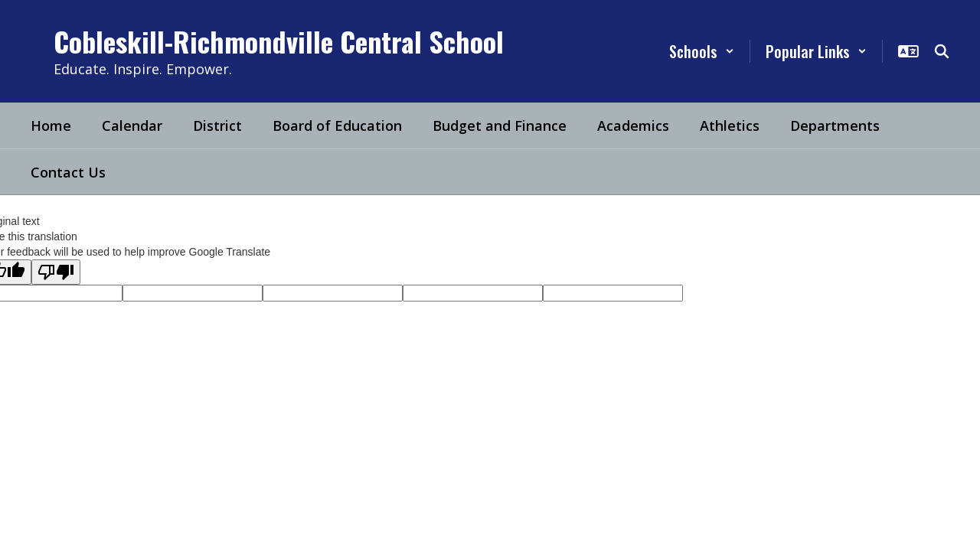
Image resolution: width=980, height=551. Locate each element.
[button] (702, 51)
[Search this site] (942, 51)
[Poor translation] (56, 272)
